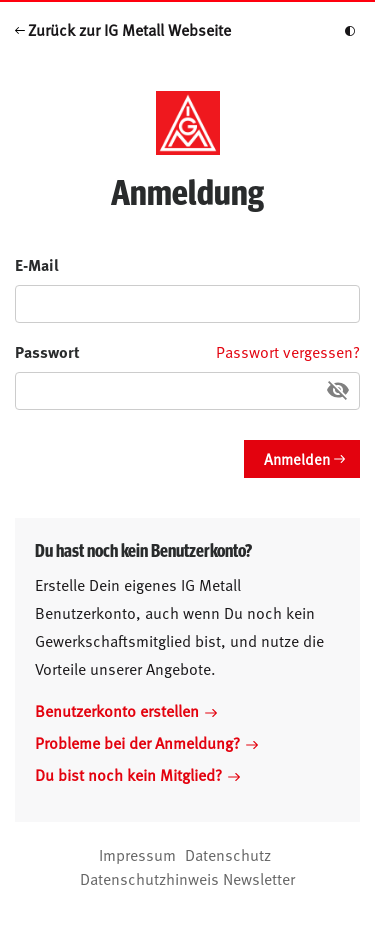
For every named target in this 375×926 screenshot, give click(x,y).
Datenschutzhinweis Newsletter (187, 878)
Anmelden (297, 458)
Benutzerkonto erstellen (126, 710)
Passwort (47, 351)
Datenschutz (228, 854)
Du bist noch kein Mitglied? (137, 774)
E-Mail (37, 264)
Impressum (137, 854)
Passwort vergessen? (288, 351)
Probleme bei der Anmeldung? (146, 742)
